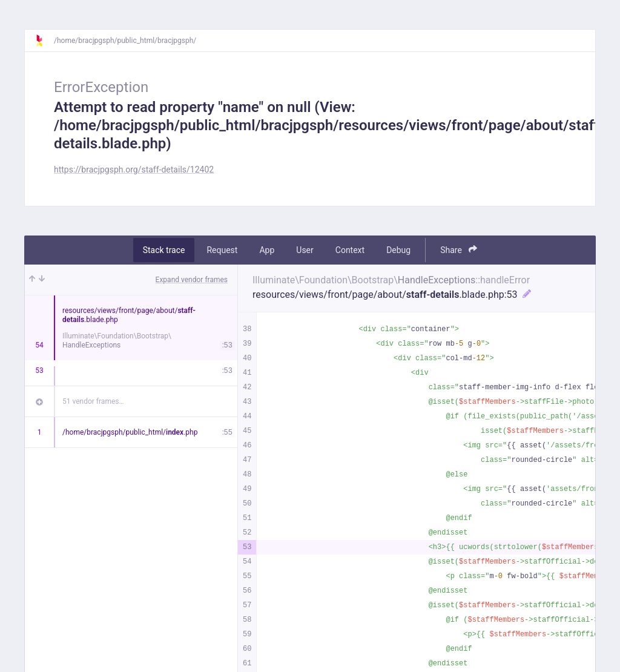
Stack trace (164, 250)
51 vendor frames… (93, 401)
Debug (398, 250)
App (267, 250)
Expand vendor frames (192, 280)
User (305, 250)
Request (222, 250)
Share (459, 250)
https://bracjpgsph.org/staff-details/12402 (134, 170)
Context (350, 250)
